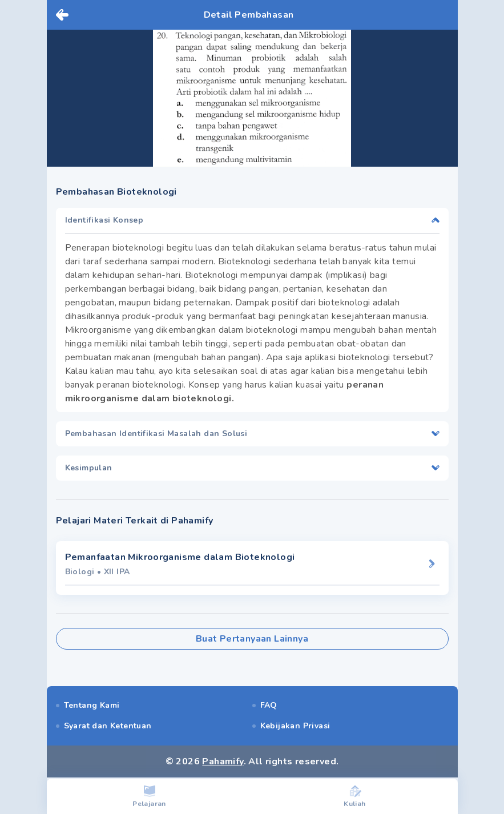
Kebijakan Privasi (295, 726)
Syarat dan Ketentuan (108, 726)
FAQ (269, 705)
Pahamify (223, 761)
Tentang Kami (92, 705)
